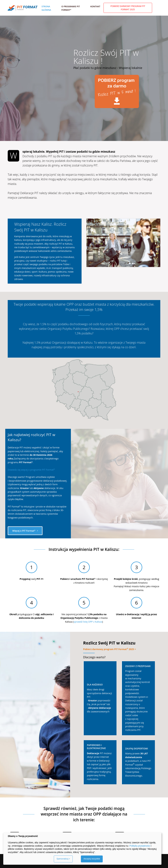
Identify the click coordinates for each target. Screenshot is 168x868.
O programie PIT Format (71, 8)
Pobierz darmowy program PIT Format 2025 (128, 8)
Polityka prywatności (140, 846)
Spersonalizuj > (63, 859)
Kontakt (95, 6)
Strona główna (46, 8)
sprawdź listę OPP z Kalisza (88, 622)
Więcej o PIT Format (25, 531)
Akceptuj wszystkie (92, 859)
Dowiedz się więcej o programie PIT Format (31, 470)
